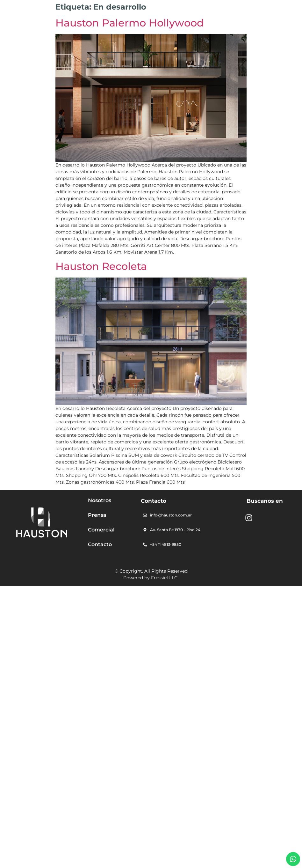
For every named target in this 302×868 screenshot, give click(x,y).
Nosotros (100, 500)
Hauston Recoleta (101, 266)
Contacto (100, 544)
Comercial (101, 530)
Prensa (97, 515)
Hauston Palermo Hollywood (130, 23)
